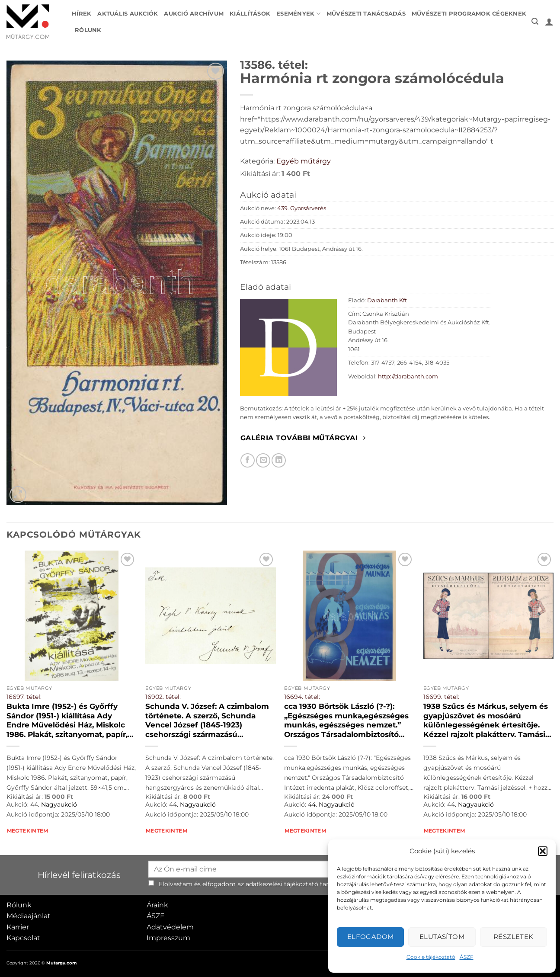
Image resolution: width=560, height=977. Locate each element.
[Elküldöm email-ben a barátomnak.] (263, 460)
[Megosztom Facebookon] (248, 460)
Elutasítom (442, 937)
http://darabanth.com (408, 376)
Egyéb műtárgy (304, 161)
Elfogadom (371, 937)
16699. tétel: (441, 697)
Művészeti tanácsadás (366, 14)
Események (298, 14)
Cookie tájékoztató (431, 957)
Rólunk (88, 30)
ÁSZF (467, 957)
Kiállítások (250, 14)
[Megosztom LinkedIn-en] (279, 460)
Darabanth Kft (387, 300)
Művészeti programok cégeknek (469, 14)
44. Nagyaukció (54, 804)
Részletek (514, 937)
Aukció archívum (194, 14)
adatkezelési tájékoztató (282, 884)
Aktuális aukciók (128, 14)
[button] (543, 851)
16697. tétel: (24, 697)
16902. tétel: (163, 697)
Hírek (82, 14)
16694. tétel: (302, 697)
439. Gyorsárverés (302, 208)
